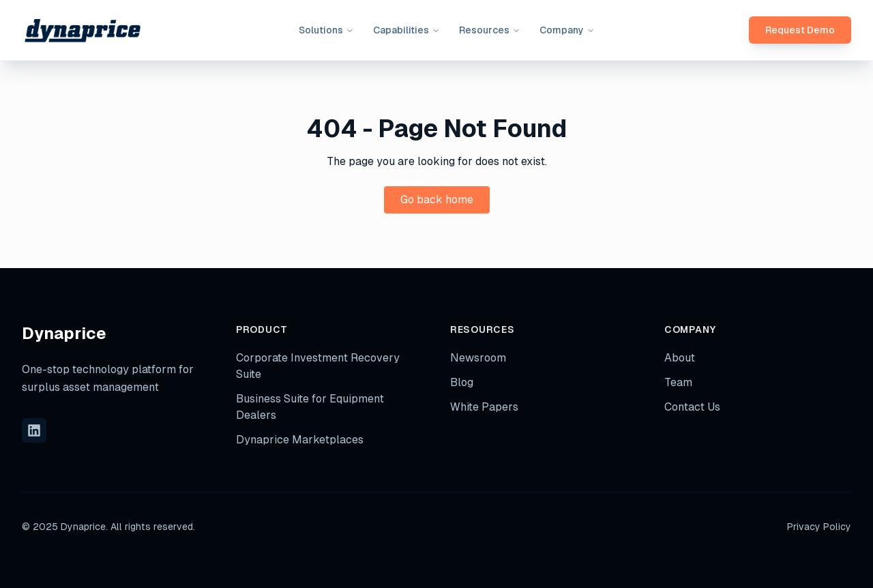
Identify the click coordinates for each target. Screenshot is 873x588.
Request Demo (800, 30)
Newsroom (478, 358)
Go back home (437, 200)
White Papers (484, 407)
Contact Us (692, 407)
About (680, 358)
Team (678, 382)
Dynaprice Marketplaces (300, 440)
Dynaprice (64, 333)
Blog (462, 382)
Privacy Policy (819, 527)
